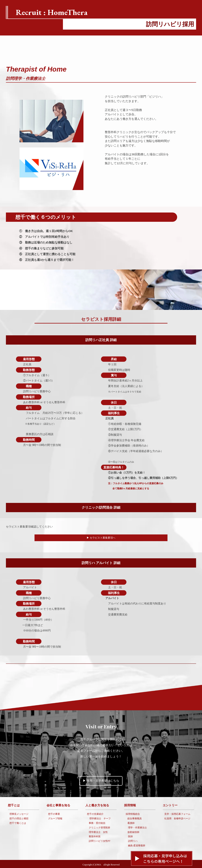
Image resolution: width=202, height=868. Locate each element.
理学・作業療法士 (137, 827)
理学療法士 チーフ (100, 818)
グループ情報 (55, 818)
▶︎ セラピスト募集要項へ (101, 538)
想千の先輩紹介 (95, 813)
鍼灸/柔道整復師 (137, 845)
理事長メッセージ (19, 813)
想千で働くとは (18, 822)
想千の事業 (54, 813)
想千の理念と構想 (19, 818)
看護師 (131, 822)
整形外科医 (95, 835)
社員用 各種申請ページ (177, 818)
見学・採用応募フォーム (177, 813)
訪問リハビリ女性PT (100, 840)
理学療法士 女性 (98, 831)
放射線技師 (133, 831)
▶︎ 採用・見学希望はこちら (101, 780)
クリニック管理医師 (99, 827)
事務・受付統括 (97, 822)
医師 (130, 835)
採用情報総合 (133, 813)
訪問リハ (133, 840)
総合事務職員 (135, 818)
